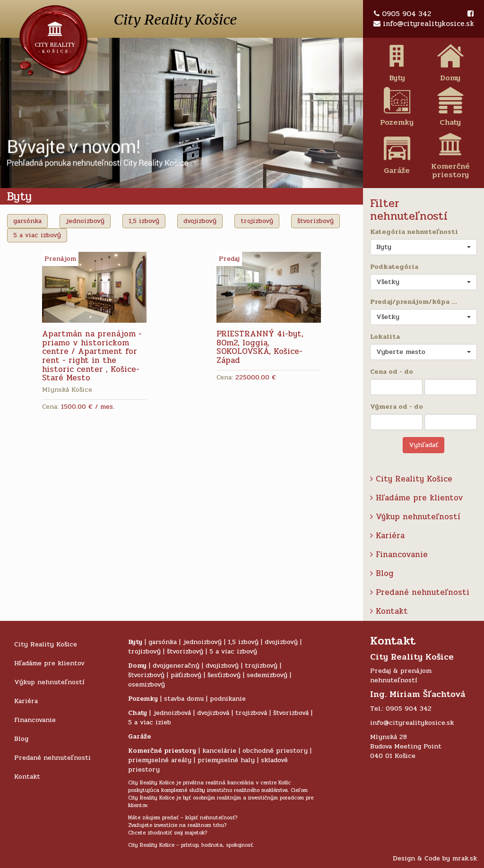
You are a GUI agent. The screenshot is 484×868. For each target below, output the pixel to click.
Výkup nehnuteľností (415, 517)
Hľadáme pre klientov (417, 498)
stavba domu (184, 699)
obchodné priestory (275, 751)
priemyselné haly (226, 760)
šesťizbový (224, 675)
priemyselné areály (160, 760)
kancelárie (219, 751)
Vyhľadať (423, 445)
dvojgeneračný (176, 666)
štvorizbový (315, 221)
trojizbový (257, 221)
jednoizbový (85, 221)
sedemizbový (267, 675)
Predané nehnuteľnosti (420, 592)
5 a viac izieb (150, 722)
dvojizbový (200, 221)
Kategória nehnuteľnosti (414, 232)
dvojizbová (213, 713)
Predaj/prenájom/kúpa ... (414, 302)
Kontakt (389, 611)
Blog (382, 573)
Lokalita (385, 337)
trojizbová (251, 713)
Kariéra (387, 536)
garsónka (27, 221)
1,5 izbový (144, 221)
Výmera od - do (397, 407)
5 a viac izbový (37, 235)
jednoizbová (172, 713)
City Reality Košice (411, 479)
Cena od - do (392, 372)
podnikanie (228, 699)
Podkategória (394, 267)
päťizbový (186, 675)
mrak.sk (465, 858)
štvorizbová (291, 713)
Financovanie (399, 554)
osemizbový (147, 684)
